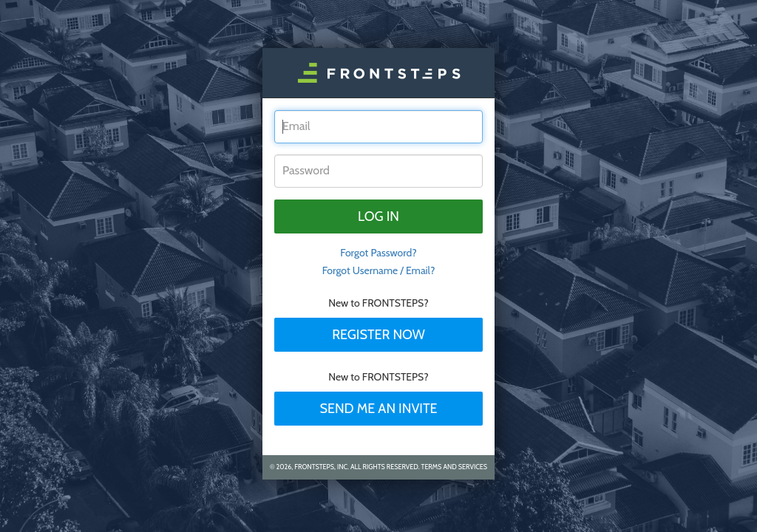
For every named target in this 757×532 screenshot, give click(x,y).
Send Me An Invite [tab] (378, 409)
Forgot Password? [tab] (378, 253)
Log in (378, 216)
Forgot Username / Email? (379, 270)
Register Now (378, 335)
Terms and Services (454, 467)
